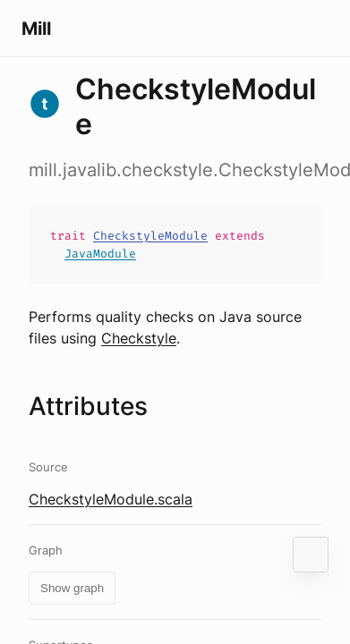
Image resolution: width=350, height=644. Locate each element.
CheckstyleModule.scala (111, 499)
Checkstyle (139, 338)
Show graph (72, 588)
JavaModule (100, 254)
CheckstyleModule (150, 236)
